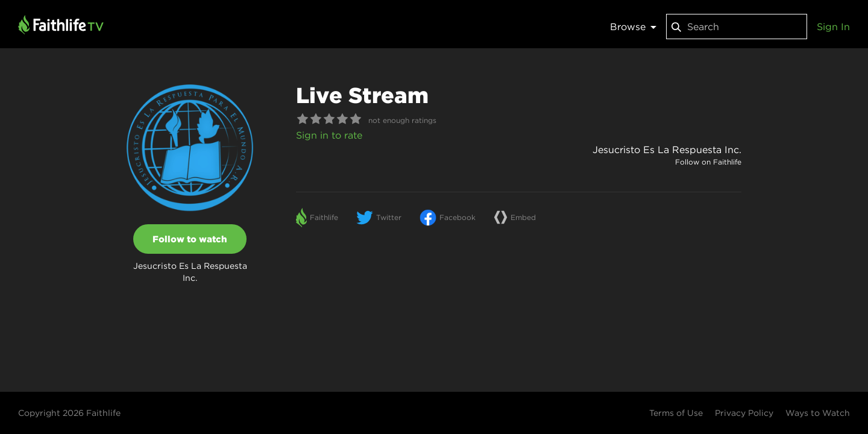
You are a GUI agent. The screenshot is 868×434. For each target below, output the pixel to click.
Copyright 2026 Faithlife (69, 413)
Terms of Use (676, 413)
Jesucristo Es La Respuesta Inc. (667, 149)
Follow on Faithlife (708, 162)
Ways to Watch (818, 413)
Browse (633, 27)
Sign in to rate (329, 135)
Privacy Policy (744, 413)
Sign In (833, 27)
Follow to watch (190, 239)
